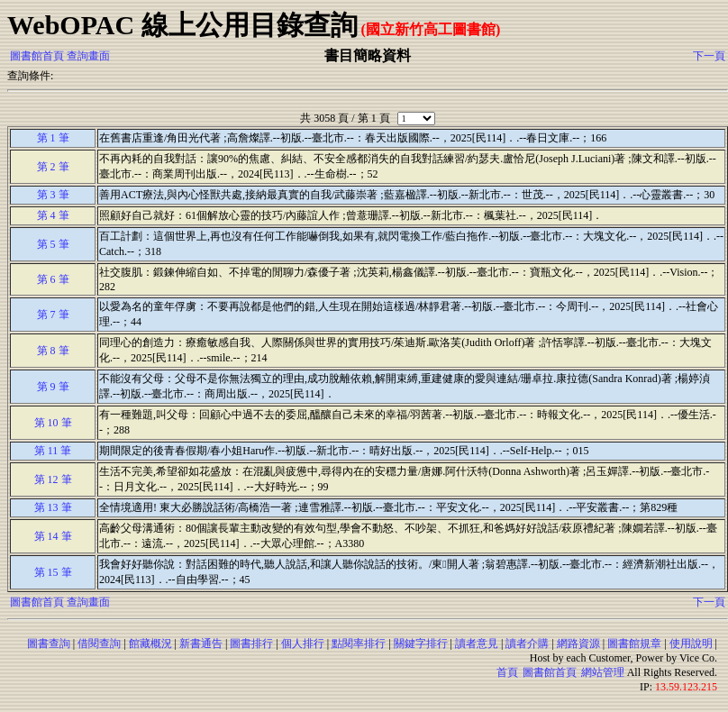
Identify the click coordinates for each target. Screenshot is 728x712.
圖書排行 (251, 644)
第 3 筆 (53, 195)
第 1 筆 (53, 138)
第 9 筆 (53, 387)
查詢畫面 (88, 56)
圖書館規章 (634, 644)
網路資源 (578, 644)
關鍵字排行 (421, 644)
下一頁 (709, 56)
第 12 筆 (53, 479)
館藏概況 (150, 644)
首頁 (507, 672)
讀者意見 (477, 644)
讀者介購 (527, 644)
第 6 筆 (53, 279)
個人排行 (303, 644)
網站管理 (603, 672)
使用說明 (691, 644)
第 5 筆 (53, 244)
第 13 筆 (53, 507)
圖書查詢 (49, 644)
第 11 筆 (53, 451)
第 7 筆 (53, 315)
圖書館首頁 (37, 56)
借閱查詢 (99, 644)
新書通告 (201, 644)
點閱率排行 (359, 644)
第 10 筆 (53, 423)
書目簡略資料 (368, 55)
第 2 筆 (53, 167)
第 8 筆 (53, 351)
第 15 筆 (53, 572)
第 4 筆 (53, 215)
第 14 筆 (53, 536)
